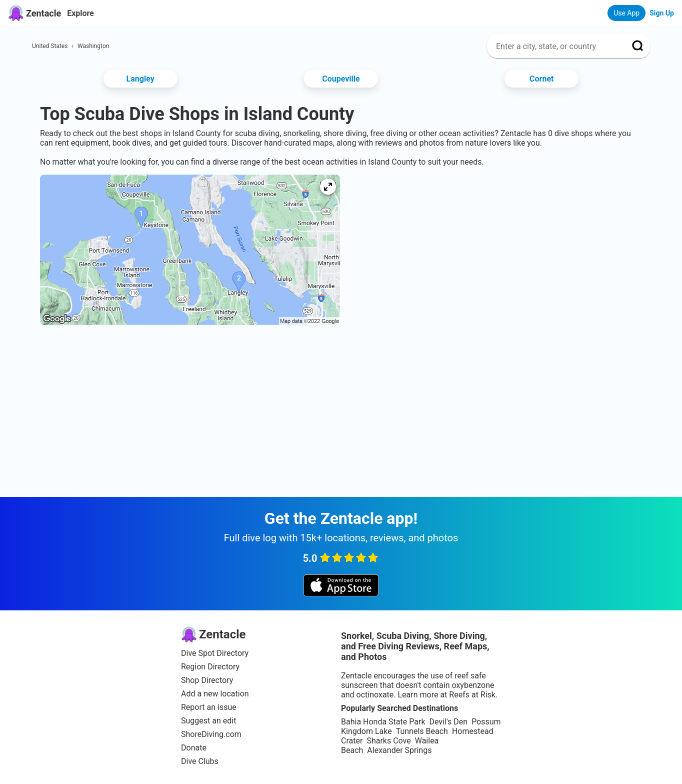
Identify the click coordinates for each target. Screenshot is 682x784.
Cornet (541, 79)
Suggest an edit (208, 721)
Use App (626, 13)
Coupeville (341, 79)
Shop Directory (207, 680)
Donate (194, 748)
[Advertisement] (341, 365)
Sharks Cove (388, 741)
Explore (80, 13)
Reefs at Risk (472, 695)
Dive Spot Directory (215, 653)
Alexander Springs (399, 750)
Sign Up (662, 13)
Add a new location (215, 694)
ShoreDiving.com (211, 734)
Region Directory (210, 667)
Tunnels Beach (422, 731)
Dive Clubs (200, 761)
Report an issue (209, 707)
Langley (140, 79)
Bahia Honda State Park (383, 722)
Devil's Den (448, 722)
